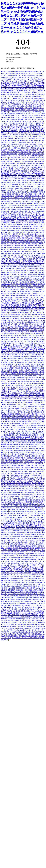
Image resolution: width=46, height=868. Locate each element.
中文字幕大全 (37, 108)
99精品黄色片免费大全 (16, 359)
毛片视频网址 (39, 309)
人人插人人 (20, 502)
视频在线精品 (23, 491)
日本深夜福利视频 (12, 336)
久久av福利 (28, 108)
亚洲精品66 (37, 183)
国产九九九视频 (34, 336)
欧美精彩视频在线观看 (12, 439)
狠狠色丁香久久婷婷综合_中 (26, 163)
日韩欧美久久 (19, 571)
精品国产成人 (29, 91)
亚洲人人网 (34, 282)
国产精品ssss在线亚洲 (8, 513)
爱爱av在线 (16, 192)
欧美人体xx (34, 234)
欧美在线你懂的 (26, 550)
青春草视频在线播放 (17, 535)
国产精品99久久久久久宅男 (22, 95)
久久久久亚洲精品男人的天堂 (13, 406)
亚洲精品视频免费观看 (30, 230)
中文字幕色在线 (10, 397)
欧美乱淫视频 (40, 261)
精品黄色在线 (16, 601)
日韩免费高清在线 (26, 305)
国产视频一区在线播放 (29, 471)
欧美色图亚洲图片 (34, 441)
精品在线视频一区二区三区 (27, 175)
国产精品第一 (22, 378)
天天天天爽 (5, 127)
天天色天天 (35, 259)
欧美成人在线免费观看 (18, 380)
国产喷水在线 (5, 466)
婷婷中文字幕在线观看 (38, 425)
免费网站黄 (14, 303)
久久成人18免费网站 (36, 531)
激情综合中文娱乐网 (31, 359)
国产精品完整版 (6, 183)
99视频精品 (37, 238)
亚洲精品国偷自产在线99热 (15, 544)
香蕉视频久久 (26, 424)
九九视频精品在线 (20, 598)
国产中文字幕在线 (14, 454)
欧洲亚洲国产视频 (17, 462)
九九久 (8, 345)
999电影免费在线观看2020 (22, 284)
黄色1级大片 (10, 634)
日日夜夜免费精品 (33, 156)
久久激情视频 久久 (37, 169)
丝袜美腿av (25, 116)
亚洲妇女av (41, 244)
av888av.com (37, 278)
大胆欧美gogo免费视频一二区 (23, 326)
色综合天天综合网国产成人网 (22, 626)
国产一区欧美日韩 (9, 309)
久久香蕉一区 (23, 336)
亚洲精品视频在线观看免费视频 (24, 416)
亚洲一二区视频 (37, 265)
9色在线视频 (5, 79)
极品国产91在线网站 (32, 150)
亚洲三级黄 (5, 313)
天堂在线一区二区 (14, 292)
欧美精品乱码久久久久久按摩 (29, 596)
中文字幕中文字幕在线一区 (25, 207)
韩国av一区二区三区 (11, 125)
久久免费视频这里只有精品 (19, 531)
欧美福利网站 (21, 603)
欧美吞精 (26, 410)
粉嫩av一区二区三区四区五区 (11, 135)
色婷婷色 (26, 297)
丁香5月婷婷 (10, 225)
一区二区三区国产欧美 (37, 364)
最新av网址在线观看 (9, 603)
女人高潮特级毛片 (27, 278)
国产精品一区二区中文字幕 (12, 181)
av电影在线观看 (32, 603)
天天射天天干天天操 (8, 259)
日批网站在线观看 (29, 557)
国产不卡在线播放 (9, 150)
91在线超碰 (32, 343)
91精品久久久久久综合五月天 (10, 477)
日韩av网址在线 (14, 512)
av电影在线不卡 (21, 204)
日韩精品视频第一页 (28, 261)
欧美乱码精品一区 (16, 496)
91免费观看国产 (33, 192)
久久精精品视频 (6, 236)
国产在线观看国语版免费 (9, 154)
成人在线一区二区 (22, 508)
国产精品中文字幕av (37, 389)
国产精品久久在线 (19, 448)
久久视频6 (35, 165)
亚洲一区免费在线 (29, 504)
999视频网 (4, 383)
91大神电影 (17, 366)
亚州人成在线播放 (24, 565)
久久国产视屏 (17, 504)
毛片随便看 (5, 387)
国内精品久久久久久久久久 (10, 573)
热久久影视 (37, 525)
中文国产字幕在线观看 (19, 246)
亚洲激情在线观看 (33, 458)
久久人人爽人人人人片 (29, 605)
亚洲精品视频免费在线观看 (25, 485)
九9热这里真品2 (11, 378)
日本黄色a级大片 (36, 609)
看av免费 (12, 510)
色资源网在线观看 (23, 217)
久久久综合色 (19, 108)
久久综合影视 (32, 271)
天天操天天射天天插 (7, 458)
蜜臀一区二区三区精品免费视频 (19, 387)
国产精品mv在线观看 (10, 213)
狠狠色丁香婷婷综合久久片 (19, 579)
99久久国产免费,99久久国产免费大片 (18, 339)
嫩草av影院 (19, 634)
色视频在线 (24, 454)
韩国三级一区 (23, 395)
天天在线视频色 (16, 244)
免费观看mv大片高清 (13, 337)
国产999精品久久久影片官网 (15, 433)
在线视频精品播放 (27, 494)
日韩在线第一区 (31, 357)
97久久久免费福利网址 (23, 259)
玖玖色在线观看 (24, 623)
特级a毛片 (35, 580)
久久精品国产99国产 (31, 408)
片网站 (8, 104)
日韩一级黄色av (6, 355)
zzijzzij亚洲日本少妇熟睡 (27, 475)
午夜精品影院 (28, 473)
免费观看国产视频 (36, 368)
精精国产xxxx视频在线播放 (18, 479)
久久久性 (7, 462)
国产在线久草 (35, 387)
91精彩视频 (12, 533)
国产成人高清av (14, 129)
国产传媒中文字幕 (18, 194)
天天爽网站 (5, 425)
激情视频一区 (13, 628)
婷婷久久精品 (32, 324)
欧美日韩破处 (24, 249)
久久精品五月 (20, 100)
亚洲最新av (4, 343)
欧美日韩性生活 (28, 263)
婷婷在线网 (5, 512)
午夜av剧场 (18, 297)
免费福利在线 (17, 228)
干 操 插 (18, 364)
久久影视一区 (20, 150)
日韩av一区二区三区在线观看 (17, 156)
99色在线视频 (5, 424)
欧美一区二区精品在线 (33, 171)
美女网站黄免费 (23, 362)
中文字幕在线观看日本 (9, 269)
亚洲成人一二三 (24, 137)
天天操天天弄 (16, 607)
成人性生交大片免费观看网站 (33, 332)
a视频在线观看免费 (11, 441)
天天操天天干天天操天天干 (10, 445)
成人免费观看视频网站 (24, 286)
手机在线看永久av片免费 (9, 81)
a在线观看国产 (32, 269)
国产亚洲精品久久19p (21, 447)
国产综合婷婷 (35, 638)
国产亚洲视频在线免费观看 (10, 165)
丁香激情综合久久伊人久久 (20, 104)
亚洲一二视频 (12, 594)
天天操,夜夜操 (22, 142)
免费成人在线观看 (23, 209)
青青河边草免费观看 (36, 117)
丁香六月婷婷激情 (32, 110)
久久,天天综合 (36, 198)
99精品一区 (38, 481)
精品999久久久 (33, 554)
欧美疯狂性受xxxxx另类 (35, 598)
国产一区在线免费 (31, 349)
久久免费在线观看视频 (36, 221)
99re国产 (27, 468)
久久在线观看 (20, 510)
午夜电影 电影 (11, 412)
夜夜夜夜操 (28, 450)
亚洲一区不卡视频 (12, 452)
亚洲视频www (5, 380)
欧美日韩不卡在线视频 (21, 152)
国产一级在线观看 (19, 290)
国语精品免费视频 (7, 448)
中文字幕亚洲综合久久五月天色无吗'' (13, 592)
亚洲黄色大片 (39, 81)
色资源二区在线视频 (28, 181)
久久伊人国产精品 (29, 139)
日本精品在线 (24, 445)
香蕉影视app (40, 475)
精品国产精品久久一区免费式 (14, 91)
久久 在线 (15, 137)
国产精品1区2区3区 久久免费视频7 (17, 515)
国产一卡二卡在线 (11, 142)
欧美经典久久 (17, 410)
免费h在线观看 (8, 519)
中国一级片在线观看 (38, 626)
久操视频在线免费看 (17, 466)
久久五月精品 (11, 481)
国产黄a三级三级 (26, 512)
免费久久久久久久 (38, 93)
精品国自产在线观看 (17, 119)
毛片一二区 (19, 334)
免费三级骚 (17, 536)
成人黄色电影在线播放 (30, 406)
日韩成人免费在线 (7, 416)
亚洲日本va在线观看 (16, 542)
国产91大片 (22, 404)
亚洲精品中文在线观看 (23, 437)
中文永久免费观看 (7, 366)
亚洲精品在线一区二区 (16, 383)
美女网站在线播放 (21, 624)
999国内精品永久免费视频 (30, 227)
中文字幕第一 (20, 160)
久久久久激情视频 (7, 357)
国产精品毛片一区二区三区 (14, 617)
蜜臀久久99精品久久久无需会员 (11, 299)
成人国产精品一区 (25, 580)
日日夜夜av (17, 613)
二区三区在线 (15, 353)
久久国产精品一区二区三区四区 (31, 253)
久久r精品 (30, 238)
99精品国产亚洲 (28, 496)
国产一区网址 (5, 360)
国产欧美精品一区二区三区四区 (33, 385)
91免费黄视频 (40, 540)
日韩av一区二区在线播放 (17, 381)
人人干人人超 (37, 473)
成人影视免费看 (35, 112)
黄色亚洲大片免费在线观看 (15, 630)
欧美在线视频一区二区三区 (12, 116)
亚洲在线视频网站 (32, 546)
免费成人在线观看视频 (32, 370)
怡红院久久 (5, 542)
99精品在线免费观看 (37, 468)
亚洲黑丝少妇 (28, 248)
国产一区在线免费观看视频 (25, 309)
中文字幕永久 (26, 202)
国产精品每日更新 (23, 219)
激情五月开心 (21, 269)
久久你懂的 (34, 251)
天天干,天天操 (31, 320)
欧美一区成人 (16, 525)
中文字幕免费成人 (31, 290)
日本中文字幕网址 (20, 324)
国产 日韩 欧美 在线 (29, 577)
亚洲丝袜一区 (5, 144)
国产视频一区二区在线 (36, 447)
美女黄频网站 (30, 448)
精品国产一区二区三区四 (37, 498)
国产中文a (9, 326)
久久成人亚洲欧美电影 (24, 311)
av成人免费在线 (20, 110)
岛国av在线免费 (36, 366)
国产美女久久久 (8, 324)
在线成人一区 (12, 190)
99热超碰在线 (34, 538)
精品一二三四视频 (39, 422)
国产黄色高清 (40, 341)
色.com (19, 190)
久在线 (17, 169)
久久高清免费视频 (38, 483)
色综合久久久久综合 (10, 280)
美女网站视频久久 (7, 307)
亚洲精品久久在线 (19, 582)
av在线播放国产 (29, 462)
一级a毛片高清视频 (18, 500)
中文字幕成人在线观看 (35, 624)
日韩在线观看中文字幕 (26, 211)
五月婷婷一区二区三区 (32, 630)
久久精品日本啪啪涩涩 (11, 420)
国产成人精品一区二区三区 (32, 102)
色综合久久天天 (16, 360)
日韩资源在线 (34, 506)
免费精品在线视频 (33, 429)
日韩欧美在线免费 (33, 246)
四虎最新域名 (5, 83)
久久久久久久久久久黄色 (17, 427)
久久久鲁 (28, 571)
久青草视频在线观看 (28, 443)
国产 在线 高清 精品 (21, 148)
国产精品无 (7, 137)
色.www (14, 498)
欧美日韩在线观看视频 (14, 471)
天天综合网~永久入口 (8, 508)
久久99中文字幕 (14, 112)
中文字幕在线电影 (22, 412)
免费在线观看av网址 (26, 469)
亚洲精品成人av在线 (36, 225)
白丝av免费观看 (8, 169)
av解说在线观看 (13, 487)
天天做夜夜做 (34, 515)
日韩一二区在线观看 (28, 158)
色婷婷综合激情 (38, 305)
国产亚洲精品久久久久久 (32, 316)
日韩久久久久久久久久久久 (10, 469)
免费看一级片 (32, 179)
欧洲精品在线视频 (21, 586)
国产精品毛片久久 (15, 158)
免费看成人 (7, 347)
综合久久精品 (37, 106)
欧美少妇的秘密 (27, 607)
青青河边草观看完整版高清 (10, 249)
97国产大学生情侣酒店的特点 (20, 83)
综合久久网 (8, 460)
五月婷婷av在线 (40, 397)
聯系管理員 (10, 62)
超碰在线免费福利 (7, 95)
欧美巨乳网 (28, 502)
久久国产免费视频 (32, 160)
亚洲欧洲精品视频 (31, 345)
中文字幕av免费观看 (24, 374)
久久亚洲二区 (8, 504)
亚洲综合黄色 (9, 598)
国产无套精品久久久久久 (17, 133)
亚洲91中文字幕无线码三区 (35, 403)
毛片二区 (40, 152)
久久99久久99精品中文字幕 (29, 615)
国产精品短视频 (34, 579)
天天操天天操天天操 (24, 280)
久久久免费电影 (29, 567)
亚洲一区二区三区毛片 (14, 443)
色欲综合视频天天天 (8, 435)
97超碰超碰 (11, 619)
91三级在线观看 (16, 227)
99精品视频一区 (24, 131)
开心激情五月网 (28, 334)
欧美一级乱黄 (37, 292)
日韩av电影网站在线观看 (13, 261)
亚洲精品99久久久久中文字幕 (28, 372)
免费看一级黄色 (14, 313)
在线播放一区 (34, 452)
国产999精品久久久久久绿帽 (22, 529)
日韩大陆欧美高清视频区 (20, 584)
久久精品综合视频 (9, 160)
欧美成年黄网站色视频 (8, 485)
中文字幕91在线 (17, 345)
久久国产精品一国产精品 (19, 186)
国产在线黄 (36, 450)
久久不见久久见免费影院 (19, 179)
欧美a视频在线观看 (29, 318)
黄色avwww (40, 163)
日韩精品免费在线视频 (26, 632)
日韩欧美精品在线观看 (12, 305)
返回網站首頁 (11, 60)
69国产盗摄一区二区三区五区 (13, 87)
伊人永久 (4, 628)
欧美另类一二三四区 (34, 186)
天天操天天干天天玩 (19, 171)
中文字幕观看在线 (25, 303)
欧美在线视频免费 (28, 255)
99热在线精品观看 (25, 265)
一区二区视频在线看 (37, 464)
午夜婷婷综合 (35, 100)
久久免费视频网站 (23, 330)
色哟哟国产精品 (11, 238)
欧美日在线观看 (30, 492)
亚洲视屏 (42, 506)
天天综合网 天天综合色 (29, 360)
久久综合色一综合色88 (14, 205)
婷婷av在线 (39, 416)
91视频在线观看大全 (16, 230)
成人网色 (16, 548)
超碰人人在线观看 (12, 623)
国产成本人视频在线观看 (14, 557)
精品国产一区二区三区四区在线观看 (18, 234)
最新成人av (7, 525)
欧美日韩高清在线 (7, 316)
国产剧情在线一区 (24, 276)
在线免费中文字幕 (14, 550)
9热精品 (41, 234)
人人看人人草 (36, 351)
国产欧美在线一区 (16, 318)
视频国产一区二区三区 (30, 542)
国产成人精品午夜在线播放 (22, 307)
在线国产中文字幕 (9, 89)
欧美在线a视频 (11, 163)
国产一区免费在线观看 (24, 533)
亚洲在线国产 (33, 439)
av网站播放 (8, 548)
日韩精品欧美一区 (34, 523)
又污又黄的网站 (25, 169)
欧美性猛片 (16, 376)
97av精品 (28, 188)
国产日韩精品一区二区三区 (18, 146)
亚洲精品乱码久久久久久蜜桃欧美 (32, 477)
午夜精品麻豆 (23, 125)
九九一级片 (33, 152)
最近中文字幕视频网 (30, 87)
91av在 (38, 460)
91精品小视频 (37, 194)
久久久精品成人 (16, 200)
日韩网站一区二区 (37, 424)
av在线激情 (17, 202)
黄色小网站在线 (10, 437)
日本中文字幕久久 (22, 221)
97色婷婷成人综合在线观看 (14, 521)
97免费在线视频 (35, 131)
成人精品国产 (12, 389)
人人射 (41, 297)
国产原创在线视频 (25, 573)
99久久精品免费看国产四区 (23, 422)
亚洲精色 (8, 601)
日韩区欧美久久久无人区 (17, 403)
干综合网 (35, 188)
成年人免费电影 (36, 135)
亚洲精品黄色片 (24, 420)
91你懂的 (19, 102)
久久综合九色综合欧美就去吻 (15, 552)
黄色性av (42, 205)
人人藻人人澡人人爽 (38, 512)
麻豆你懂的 (25, 251)
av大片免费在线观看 (27, 563)
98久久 (26, 383)
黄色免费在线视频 (31, 592)
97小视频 (9, 351)
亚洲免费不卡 (5, 223)
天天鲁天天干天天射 (14, 255)
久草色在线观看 (35, 621)
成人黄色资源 (12, 215)
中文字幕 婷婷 (39, 563)
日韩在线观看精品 (19, 546)
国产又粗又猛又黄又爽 (27, 548)
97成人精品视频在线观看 (36, 355)
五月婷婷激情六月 (38, 573)
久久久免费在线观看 (32, 489)
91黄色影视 (17, 253)
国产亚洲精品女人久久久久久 (30, 601)
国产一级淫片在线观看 (16, 257)
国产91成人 (24, 439)
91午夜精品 (5, 359)
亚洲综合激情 (15, 144)
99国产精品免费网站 (16, 456)
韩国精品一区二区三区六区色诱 (19, 240)
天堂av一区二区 (18, 370)
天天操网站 (17, 161)
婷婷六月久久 (5, 179)
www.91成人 (10, 571)
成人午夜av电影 (33, 414)
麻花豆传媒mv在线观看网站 (20, 506)
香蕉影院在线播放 (23, 215)
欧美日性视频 (40, 456)
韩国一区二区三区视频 (25, 213)
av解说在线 (35, 202)
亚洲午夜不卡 (27, 190)
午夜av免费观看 (16, 424)
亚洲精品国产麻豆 (37, 242)
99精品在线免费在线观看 (18, 295)
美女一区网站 (31, 79)
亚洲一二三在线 (36, 240)
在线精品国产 (8, 529)
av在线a (24, 200)
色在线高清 (18, 96)
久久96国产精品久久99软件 (34, 510)
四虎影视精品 (20, 588)
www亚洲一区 (18, 391)
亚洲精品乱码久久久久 (20, 460)
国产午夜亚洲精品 (35, 127)
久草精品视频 (40, 79)
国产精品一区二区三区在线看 (19, 127)
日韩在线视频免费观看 (30, 228)
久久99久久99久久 (16, 173)
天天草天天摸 (21, 600)
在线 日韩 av (24, 129)
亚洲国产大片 (5, 263)
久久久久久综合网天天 (12, 177)
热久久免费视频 (35, 116)
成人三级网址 (38, 91)
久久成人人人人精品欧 (28, 353)
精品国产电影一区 (23, 85)
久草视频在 (25, 117)
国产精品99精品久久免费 (25, 140)
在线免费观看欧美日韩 (22, 368)
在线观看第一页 (37, 374)
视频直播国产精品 (37, 536)
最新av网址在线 (26, 293)
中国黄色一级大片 (7, 391)
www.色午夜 (39, 462)
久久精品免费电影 (27, 347)
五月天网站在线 (6, 246)
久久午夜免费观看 (33, 295)
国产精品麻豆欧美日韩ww (33, 196)
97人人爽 (9, 290)
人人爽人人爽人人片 (31, 466)
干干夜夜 (30, 204)
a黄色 (26, 544)
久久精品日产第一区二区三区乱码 (30, 184)
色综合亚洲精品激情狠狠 (13, 605)
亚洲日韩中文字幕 (17, 567)
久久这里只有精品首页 (31, 619)
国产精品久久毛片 (32, 272)
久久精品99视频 (24, 282)
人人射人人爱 (26, 613)
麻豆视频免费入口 (34, 89)
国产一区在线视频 (30, 535)
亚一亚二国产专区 (28, 223)
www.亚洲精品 (20, 188)
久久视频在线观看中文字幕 (32, 96)
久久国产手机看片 (37, 571)
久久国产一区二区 (36, 565)
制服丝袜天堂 (33, 586)
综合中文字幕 (19, 450)
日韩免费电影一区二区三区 (15, 590)
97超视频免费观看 (23, 389)
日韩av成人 (34, 330)
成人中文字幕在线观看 (11, 131)
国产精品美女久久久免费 (37, 445)
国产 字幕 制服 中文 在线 (18, 79)
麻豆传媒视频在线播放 (33, 393)
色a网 (8, 494)
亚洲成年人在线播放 (22, 225)
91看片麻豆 (13, 286)
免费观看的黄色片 (26, 292)
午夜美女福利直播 (39, 590)
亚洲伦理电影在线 (12, 395)
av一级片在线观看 (15, 431)
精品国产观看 (16, 347)
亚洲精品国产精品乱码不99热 (30, 337)
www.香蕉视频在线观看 (29, 559)
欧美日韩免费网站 (22, 89)
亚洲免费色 (24, 192)
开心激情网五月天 (9, 489)
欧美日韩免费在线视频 (29, 244)
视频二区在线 (16, 183)
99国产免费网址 (13, 609)
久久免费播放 (31, 380)
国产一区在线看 (31, 600)
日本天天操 (4, 121)
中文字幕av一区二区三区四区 (13, 139)
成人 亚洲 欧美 (38, 607)
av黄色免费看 (26, 366)
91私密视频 (39, 582)
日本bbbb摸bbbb (16, 223)
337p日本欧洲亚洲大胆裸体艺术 (24, 611)
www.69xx (42, 414)
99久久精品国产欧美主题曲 (18, 418)
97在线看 (34, 284)
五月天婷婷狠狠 (11, 217)
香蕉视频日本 (14, 491)
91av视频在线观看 (25, 165)
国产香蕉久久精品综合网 (14, 332)
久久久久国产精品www (8, 311)
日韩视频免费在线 (18, 492)
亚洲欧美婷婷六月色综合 (25, 594)
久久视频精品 (40, 181)
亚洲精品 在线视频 (23, 167)
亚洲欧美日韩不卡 (9, 561)
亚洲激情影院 (18, 248)
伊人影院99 (40, 249)
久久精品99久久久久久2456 (29, 121)
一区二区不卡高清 (29, 456)
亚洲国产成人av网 (18, 236)
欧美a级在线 (33, 491)
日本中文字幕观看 (31, 433)
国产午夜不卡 (30, 582)
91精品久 (42, 359)
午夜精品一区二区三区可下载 (35, 133)
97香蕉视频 (14, 211)
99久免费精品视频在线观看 (24, 435)
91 (23, 345)
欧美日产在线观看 (9, 204)
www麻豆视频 (19, 408)
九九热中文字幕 (24, 452)
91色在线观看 (11, 527)
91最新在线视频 (16, 494)
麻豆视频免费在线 (9, 322)
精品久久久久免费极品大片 (16, 320)
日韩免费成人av (22, 554)
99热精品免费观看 (12, 636)
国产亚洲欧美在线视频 (33, 500)
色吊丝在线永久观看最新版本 (25, 322)
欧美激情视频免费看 (27, 401)
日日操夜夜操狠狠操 (36, 412)
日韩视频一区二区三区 (14, 117)
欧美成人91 (41, 357)
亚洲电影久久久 (40, 548)
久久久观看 (25, 364)
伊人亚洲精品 (25, 112)
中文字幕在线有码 (11, 330)
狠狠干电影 (27, 634)
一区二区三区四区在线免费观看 (35, 257)
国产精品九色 (33, 301)
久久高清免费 (20, 527)
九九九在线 (28, 194)
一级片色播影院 (34, 410)
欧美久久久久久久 (14, 540)
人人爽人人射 (33, 454)
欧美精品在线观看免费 (16, 468)
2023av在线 (27, 399)
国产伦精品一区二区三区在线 (33, 173)
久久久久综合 (37, 550)
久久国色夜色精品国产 (9, 219)
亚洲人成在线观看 (19, 267)
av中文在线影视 (23, 301)
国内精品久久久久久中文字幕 (34, 119)
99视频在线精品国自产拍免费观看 (29, 628)
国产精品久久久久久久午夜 (25, 397)
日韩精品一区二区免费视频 (14, 385)
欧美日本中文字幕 (35, 584)
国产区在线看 (23, 441)
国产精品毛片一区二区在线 (28, 487)
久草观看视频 (18, 473)
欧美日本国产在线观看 (24, 483)
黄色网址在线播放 (12, 580)
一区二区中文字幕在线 (32, 552)
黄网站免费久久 (19, 349)
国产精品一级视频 (10, 554)
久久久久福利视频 (14, 615)
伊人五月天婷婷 (28, 288)
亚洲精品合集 (29, 98)
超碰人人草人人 (8, 96)
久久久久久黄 (20, 489)
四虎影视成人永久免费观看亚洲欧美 (33, 315)
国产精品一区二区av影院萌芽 (21, 93)
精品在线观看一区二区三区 (14, 288)
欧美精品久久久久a (24, 425)
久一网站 (9, 123)
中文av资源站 (14, 232)
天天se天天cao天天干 (10, 301)
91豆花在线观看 (6, 192)
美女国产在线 (33, 362)
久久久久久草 (14, 328)
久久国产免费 (25, 621)
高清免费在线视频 (24, 242)
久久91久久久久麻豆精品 (19, 274)
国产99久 (6, 276)
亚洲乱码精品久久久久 (8, 207)
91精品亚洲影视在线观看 (9, 404)
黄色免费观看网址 (19, 357)
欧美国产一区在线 (11, 85)
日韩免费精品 (30, 341)
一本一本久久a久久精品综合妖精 (30, 575)
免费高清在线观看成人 (36, 125)
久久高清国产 (28, 617)
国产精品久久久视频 (10, 167)
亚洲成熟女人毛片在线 (25, 106)
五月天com (32, 460)
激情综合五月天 (30, 588)
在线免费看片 (9, 297)
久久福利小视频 (8, 422)
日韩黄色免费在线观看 (35, 200)
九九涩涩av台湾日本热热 (30, 205)
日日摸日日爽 (40, 353)
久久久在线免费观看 (36, 508)
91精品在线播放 (22, 523)
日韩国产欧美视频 (26, 376)
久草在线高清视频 (37, 276)
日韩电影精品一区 (12, 265)
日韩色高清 (28, 590)
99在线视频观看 (22, 271)
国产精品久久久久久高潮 (35, 378)
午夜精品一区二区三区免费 (22, 198)
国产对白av (41, 217)
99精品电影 (8, 582)
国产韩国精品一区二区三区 (21, 638)
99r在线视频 (39, 611)
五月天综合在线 (10, 100)
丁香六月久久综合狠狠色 (28, 177)
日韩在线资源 (19, 196)
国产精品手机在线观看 (14, 315)
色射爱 (28, 100)
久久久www (10, 148)
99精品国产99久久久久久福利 (35, 267)
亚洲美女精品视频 (36, 219)
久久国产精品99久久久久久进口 (15, 341)
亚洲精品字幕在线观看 (32, 236)
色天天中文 (13, 425)
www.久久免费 (8, 546)
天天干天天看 (34, 297)
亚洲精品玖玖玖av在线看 (24, 561)
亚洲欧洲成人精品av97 (11, 282)
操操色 (16, 242)
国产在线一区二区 (38, 311)
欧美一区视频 (14, 372)
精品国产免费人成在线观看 (22, 569)
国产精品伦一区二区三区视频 (29, 232)
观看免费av (20, 619)
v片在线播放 (15, 596)
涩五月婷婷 (42, 433)
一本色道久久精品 (11, 106)
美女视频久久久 (27, 183)
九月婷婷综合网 (24, 609)
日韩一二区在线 (29, 81)
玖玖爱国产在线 (6, 500)
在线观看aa (41, 177)
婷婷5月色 (40, 381)
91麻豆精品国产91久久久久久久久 (12, 399)
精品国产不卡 (23, 328)
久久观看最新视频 (14, 563)
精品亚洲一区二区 (26, 313)
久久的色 (4, 550)
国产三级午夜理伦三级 (16, 98)
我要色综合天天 (22, 513)
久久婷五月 (25, 538)
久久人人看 (5, 427)
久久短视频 (13, 276)
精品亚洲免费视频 (11, 374)
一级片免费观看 (14, 121)
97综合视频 (34, 217)
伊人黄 (21, 81)
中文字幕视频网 (6, 251)
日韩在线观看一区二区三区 (22, 351)
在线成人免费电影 (27, 525)
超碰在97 (6, 232)
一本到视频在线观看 (13, 621)
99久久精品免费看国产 (9, 523)
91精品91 (15, 632)
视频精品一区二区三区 (24, 114)
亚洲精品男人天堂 (21, 414)
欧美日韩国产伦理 (7, 447)
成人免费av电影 (23, 498)
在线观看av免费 (35, 209)
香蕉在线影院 (37, 533)
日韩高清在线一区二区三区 (23, 519)
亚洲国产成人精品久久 (28, 540)
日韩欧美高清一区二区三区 (30, 161)
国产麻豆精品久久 (9, 364)
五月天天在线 (16, 251)
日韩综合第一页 (38, 248)
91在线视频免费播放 (24, 154)
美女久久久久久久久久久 (36, 142)
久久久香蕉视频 (13, 184)
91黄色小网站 (9, 450)
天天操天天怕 (38, 326)
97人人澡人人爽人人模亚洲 (25, 481)
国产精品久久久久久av (12, 401)
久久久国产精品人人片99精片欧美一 (15, 429)
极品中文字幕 (26, 135)
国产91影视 (32, 249)
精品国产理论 (19, 316)
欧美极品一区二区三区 (19, 355)
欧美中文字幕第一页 (34, 146)
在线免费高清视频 (38, 190)
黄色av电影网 (22, 238)
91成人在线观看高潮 (10, 140)
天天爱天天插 (8, 536)
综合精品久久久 (27, 431)
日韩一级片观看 (16, 559)
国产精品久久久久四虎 (18, 272)
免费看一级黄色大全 (10, 362)
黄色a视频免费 (31, 381)
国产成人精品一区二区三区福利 (23, 123)
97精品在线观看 (37, 154)
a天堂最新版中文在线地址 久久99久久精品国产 (21, 517)
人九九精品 (37, 313)
